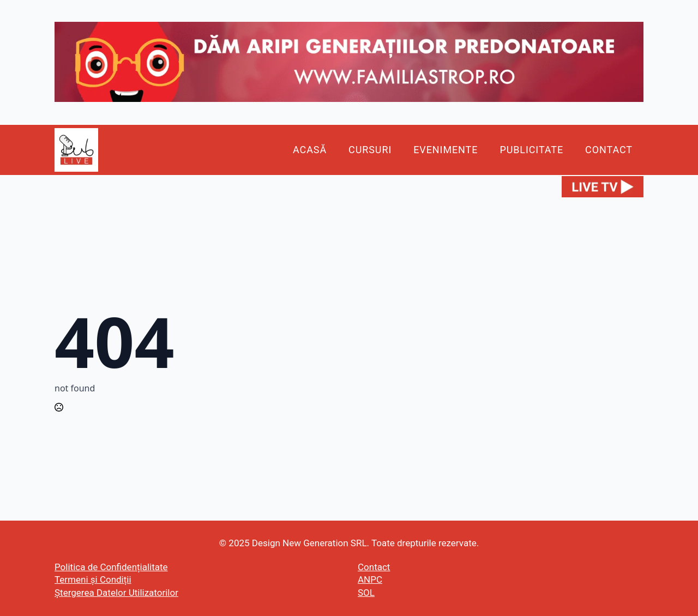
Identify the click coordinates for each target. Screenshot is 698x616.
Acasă (310, 150)
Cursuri (370, 150)
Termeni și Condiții (93, 579)
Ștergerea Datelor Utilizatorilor (116, 593)
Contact (609, 150)
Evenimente (446, 150)
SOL (366, 593)
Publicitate (531, 150)
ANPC (370, 579)
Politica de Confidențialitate (111, 567)
